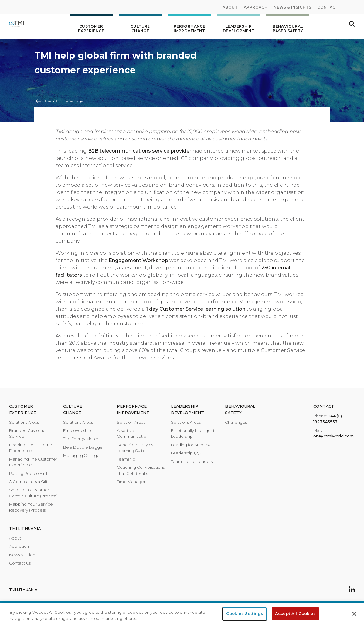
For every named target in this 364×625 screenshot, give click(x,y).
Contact (328, 7)
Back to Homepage (64, 101)
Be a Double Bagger (84, 447)
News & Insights (292, 7)
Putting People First (28, 473)
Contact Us (20, 563)
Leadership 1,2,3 (186, 453)
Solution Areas (131, 422)
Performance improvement (189, 26)
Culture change (140, 26)
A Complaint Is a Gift (28, 482)
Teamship (126, 459)
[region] (182, 614)
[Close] (354, 614)
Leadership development (239, 26)
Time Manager (131, 482)
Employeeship (77, 430)
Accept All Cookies (295, 613)
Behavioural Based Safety (288, 26)
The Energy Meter (81, 439)
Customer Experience (91, 26)
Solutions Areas (24, 422)
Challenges (236, 422)
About (230, 7)
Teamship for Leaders (192, 461)
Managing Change (81, 455)
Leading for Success (191, 445)
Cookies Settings (245, 613)
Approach (256, 7)
